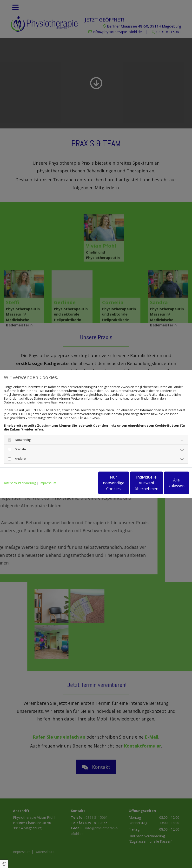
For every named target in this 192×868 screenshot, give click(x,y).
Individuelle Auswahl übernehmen (121, 485)
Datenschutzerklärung (19, 471)
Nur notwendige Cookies (75, 485)
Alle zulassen (167, 485)
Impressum (48, 471)
